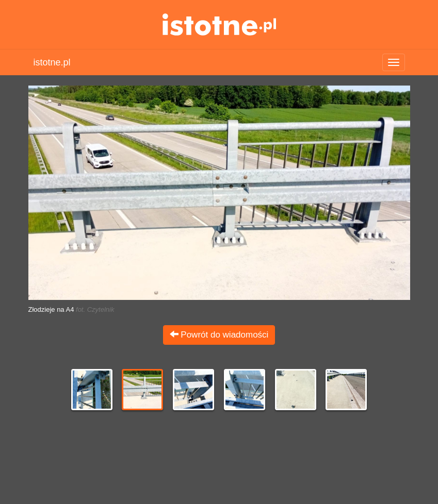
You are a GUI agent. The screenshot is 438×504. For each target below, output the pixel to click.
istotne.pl (219, 24)
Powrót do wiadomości (219, 335)
